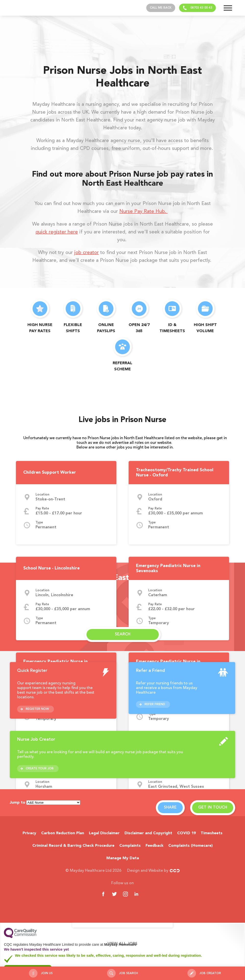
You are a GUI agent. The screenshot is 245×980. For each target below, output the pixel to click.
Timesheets (212, 833)
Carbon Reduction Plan (63, 833)
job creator (86, 253)
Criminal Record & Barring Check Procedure (73, 846)
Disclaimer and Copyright (148, 833)
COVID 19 (186, 833)
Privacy (29, 833)
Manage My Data (123, 858)
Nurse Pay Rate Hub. (143, 212)
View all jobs (122, 944)
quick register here (57, 232)
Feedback (154, 846)
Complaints (130, 846)
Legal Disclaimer (104, 833)
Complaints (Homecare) (190, 846)
